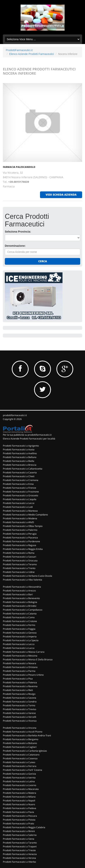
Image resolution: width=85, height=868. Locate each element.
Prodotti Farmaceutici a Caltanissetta (23, 469)
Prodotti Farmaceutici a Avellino (20, 453)
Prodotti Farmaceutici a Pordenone (21, 541)
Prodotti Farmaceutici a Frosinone (21, 492)
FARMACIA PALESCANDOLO (19, 167)
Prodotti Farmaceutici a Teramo (20, 564)
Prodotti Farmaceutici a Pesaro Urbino (23, 675)
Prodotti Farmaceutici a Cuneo (19, 762)
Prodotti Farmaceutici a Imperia (20, 637)
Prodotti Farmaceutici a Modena (20, 518)
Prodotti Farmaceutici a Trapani (20, 846)
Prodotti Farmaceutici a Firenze (20, 488)
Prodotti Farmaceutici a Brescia (20, 465)
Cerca (43, 261)
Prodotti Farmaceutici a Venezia (20, 854)
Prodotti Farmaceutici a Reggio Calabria (24, 827)
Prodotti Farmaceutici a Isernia (19, 778)
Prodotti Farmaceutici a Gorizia (19, 774)
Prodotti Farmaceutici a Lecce (19, 503)
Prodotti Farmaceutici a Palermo (20, 530)
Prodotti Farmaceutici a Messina (20, 656)
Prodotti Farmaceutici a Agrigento (21, 446)
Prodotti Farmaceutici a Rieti (18, 690)
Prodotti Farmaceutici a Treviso (20, 709)
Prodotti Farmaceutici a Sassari (20, 557)
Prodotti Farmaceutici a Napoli (19, 801)
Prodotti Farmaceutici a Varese (19, 713)
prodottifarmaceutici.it (15, 415)
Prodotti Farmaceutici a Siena (19, 839)
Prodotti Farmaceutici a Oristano (20, 667)
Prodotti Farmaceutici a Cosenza (20, 758)
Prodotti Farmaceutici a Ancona (20, 728)
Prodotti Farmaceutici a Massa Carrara (24, 652)
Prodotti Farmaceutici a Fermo (19, 625)
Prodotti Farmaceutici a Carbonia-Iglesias (25, 751)
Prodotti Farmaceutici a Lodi (18, 507)
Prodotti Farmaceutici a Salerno (20, 835)
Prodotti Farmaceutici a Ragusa (20, 545)
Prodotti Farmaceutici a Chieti (19, 476)
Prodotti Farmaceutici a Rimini (19, 831)
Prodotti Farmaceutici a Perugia (20, 534)
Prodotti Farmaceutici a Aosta (19, 450)
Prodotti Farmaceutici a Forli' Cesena (22, 770)
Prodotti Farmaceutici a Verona (19, 858)
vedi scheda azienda (61, 195)
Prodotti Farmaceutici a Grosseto (20, 495)
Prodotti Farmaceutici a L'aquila (20, 499)
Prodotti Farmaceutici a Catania (20, 614)
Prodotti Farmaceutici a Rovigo (19, 694)
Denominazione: (15, 246)
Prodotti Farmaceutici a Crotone (20, 621)
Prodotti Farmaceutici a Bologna (20, 602)
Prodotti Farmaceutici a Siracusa (20, 561)
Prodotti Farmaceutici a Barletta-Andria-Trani (27, 735)
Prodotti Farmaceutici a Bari (18, 594)
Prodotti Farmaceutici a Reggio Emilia (23, 549)
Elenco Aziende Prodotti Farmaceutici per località (29, 439)
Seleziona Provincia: (18, 232)
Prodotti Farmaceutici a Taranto (20, 843)
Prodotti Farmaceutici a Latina (19, 781)
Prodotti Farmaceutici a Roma (19, 553)
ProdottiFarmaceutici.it (19, 50)
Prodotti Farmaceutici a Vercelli (20, 717)
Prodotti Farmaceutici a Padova (20, 808)
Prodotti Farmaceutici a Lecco (19, 644)
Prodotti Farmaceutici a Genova (20, 633)
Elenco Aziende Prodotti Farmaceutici (32, 54)
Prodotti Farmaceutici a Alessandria (22, 587)
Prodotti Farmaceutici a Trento (19, 568)
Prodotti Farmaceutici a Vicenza (20, 721)
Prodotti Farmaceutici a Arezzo (19, 591)
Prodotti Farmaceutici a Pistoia (19, 820)
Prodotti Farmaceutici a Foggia (19, 629)
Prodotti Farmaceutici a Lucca (19, 648)
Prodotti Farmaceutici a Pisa (18, 679)
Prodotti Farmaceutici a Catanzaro (21, 755)
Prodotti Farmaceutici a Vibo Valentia (22, 580)
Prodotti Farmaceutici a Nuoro (19, 804)
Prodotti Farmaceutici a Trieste (19, 850)
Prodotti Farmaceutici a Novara (20, 663)
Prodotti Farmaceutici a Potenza (20, 682)
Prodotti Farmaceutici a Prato (18, 823)
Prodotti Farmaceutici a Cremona (21, 480)
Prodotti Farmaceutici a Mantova (20, 511)
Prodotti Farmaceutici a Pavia (18, 812)
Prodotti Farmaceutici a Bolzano (20, 743)
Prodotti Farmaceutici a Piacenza (20, 538)
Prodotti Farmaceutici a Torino (19, 705)
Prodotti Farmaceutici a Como (19, 617)
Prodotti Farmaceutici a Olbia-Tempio (23, 526)
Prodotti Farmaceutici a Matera (20, 793)
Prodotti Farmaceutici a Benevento (21, 598)
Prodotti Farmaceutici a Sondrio (20, 702)
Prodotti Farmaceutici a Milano (19, 797)
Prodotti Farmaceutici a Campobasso (23, 610)
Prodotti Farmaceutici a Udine (19, 572)
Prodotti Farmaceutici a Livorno (20, 785)
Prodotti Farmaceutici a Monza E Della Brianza (28, 659)
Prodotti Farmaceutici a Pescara (20, 816)
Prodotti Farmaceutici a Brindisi (20, 606)
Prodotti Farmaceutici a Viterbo (19, 862)
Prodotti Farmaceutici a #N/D (18, 522)
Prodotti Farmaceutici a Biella (19, 461)
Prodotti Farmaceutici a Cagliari (20, 747)
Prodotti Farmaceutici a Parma (19, 671)
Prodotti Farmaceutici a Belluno (20, 457)
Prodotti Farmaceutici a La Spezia (21, 640)
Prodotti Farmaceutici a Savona (20, 698)
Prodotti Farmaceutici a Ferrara (20, 766)
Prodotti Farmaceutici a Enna (18, 484)
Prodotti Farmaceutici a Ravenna (20, 686)
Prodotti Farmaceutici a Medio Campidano (25, 515)
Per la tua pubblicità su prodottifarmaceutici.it (27, 435)
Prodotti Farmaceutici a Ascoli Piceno (23, 732)
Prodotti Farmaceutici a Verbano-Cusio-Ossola (27, 576)
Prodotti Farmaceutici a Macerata (21, 789)
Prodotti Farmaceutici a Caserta (20, 472)
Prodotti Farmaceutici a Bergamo (21, 739)
